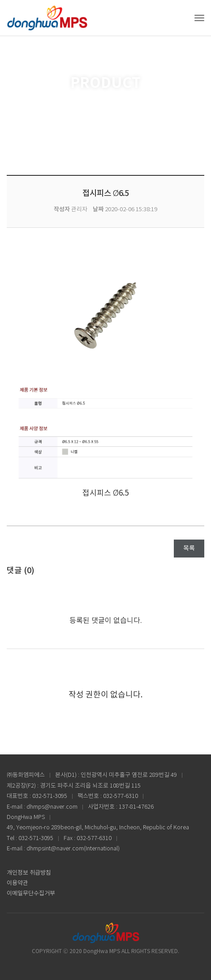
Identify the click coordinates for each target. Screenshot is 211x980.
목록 (189, 549)
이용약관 (17, 883)
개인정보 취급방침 (29, 873)
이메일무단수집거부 (31, 894)
